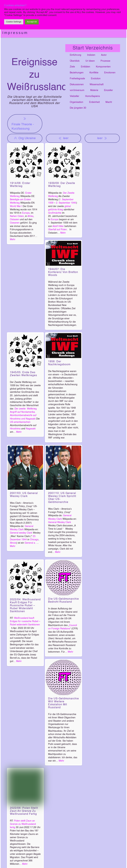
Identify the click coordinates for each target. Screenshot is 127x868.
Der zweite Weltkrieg (26, 409)
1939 (51, 203)
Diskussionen (77, 85)
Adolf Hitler (58, 226)
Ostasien (15, 220)
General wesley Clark (21, 533)
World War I (16, 206)
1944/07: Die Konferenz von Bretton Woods (63, 272)
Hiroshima (15, 429)
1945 (74, 203)
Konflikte (94, 73)
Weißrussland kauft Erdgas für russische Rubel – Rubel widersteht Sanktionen (25, 621)
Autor (104, 55)
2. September (63, 203)
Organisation (76, 102)
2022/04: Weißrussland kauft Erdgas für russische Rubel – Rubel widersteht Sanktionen (25, 606)
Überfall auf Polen (57, 230)
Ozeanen (15, 223)
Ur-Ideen (90, 61)
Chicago (34, 540)
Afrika (30, 216)
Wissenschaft (97, 85)
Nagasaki (31, 429)
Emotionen (110, 73)
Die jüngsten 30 (78, 108)
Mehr (13, 239)
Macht (109, 102)
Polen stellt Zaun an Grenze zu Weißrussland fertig (23, 824)
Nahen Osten (17, 216)
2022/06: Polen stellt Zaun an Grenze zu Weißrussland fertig (24, 811)
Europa (26, 213)
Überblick (75, 61)
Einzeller (108, 90)
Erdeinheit (94, 102)
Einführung (75, 55)
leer (63, 138)
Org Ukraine (25, 138)
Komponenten (103, 67)
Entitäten (85, 67)
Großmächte (55, 213)
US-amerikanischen (20, 422)
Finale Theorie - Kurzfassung (23, 123)
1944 (24, 540)
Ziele (72, 67)
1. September (66, 200)
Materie (94, 90)
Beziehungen (77, 73)
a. (35, 543)
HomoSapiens (93, 96)
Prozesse (105, 61)
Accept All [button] (32, 22)
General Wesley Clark (60, 522)
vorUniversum (77, 90)
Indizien (91, 55)
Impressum (15, 33)
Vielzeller (74, 96)
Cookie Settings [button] (14, 22)
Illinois (13, 543)
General (29, 543)
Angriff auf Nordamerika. (23, 412)
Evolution (96, 79)
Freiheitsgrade (77, 79)
